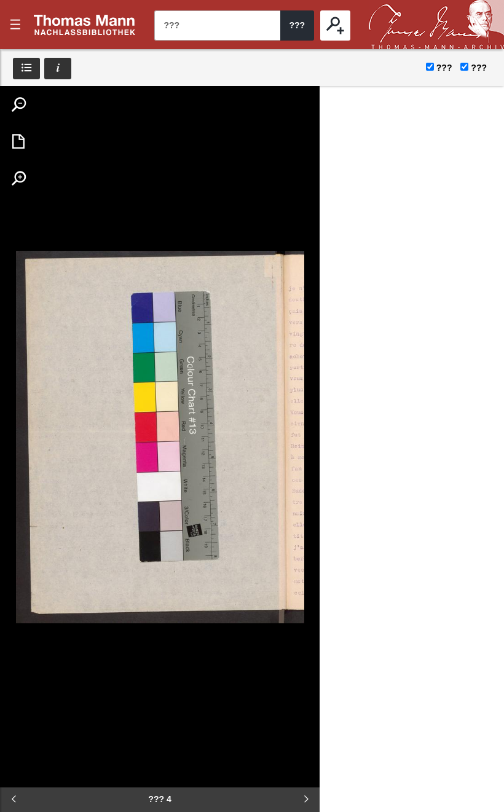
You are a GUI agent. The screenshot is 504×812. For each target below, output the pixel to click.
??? (85, 25)
